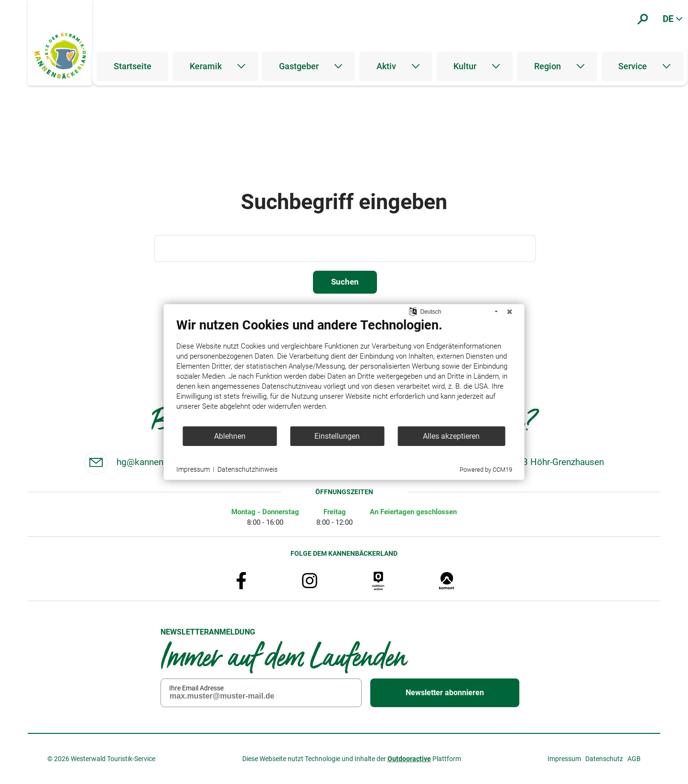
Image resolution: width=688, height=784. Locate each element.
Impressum (564, 759)
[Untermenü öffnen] (241, 66)
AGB (634, 759)
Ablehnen (230, 436)
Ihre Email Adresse (196, 688)
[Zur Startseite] (60, 56)
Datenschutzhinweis (247, 469)
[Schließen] (510, 312)
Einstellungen (337, 436)
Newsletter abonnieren (444, 693)
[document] (344, 371)
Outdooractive (409, 759)
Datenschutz (604, 759)
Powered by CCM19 (486, 470)
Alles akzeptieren (451, 436)
